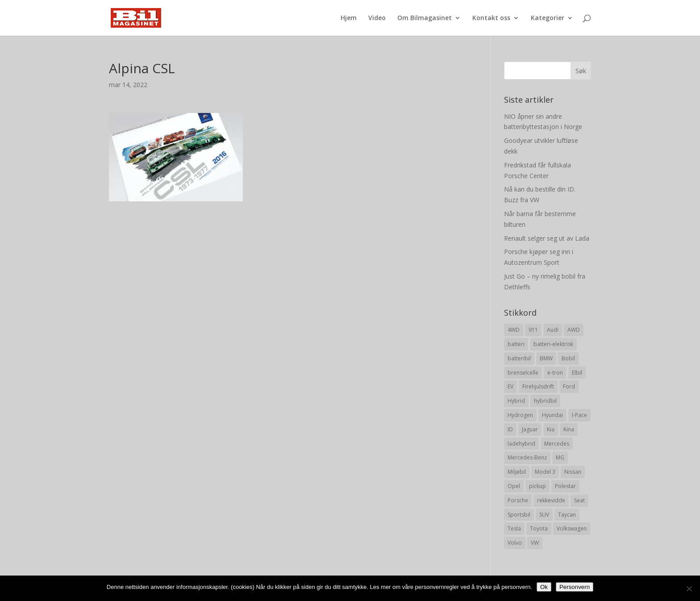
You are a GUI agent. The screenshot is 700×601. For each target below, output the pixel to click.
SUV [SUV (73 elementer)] (544, 515)
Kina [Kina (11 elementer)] (569, 429)
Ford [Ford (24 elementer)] (569, 386)
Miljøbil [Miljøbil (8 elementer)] (517, 472)
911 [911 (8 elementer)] (533, 330)
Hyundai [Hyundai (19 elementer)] (552, 415)
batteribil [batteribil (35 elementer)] (519, 358)
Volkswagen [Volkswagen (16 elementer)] (572, 528)
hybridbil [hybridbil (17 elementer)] (545, 401)
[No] (689, 588)
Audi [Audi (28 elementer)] (553, 330)
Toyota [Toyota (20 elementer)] (539, 528)
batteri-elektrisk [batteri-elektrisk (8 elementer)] (553, 344)
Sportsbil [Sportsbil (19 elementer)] (519, 515)
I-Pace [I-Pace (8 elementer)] (579, 415)
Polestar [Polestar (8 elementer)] (565, 486)
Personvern (575, 587)
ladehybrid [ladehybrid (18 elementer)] (521, 444)
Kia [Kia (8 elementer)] (551, 429)
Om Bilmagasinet (425, 18)
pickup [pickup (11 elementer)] (537, 486)
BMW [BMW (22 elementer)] (546, 358)
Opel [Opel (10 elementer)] (514, 486)
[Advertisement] (286, 264)
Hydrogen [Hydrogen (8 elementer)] (520, 415)
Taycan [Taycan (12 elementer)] (567, 515)
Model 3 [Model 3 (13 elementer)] (545, 472)
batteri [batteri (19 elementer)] (516, 344)
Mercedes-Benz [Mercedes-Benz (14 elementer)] (527, 457)
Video (377, 18)
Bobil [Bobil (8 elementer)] (568, 358)
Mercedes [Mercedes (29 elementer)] (557, 444)
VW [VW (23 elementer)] (535, 543)
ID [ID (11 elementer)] (510, 429)
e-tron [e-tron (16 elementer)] (555, 373)
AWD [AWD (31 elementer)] (574, 330)
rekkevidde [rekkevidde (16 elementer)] (551, 500)
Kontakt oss (491, 18)
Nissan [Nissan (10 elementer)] (573, 472)
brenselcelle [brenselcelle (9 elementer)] (523, 373)
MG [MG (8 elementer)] (560, 457)
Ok (544, 587)
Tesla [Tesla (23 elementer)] (514, 528)
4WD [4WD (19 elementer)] (514, 330)
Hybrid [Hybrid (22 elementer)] (516, 401)
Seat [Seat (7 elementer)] (579, 500)
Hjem (349, 18)
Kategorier (548, 18)
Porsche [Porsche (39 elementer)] (518, 500)
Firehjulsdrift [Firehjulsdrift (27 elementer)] (538, 386)
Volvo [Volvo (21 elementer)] (515, 543)
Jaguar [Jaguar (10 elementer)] (530, 429)
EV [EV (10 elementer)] (510, 386)
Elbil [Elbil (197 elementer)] (577, 373)
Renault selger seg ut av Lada (547, 238)
